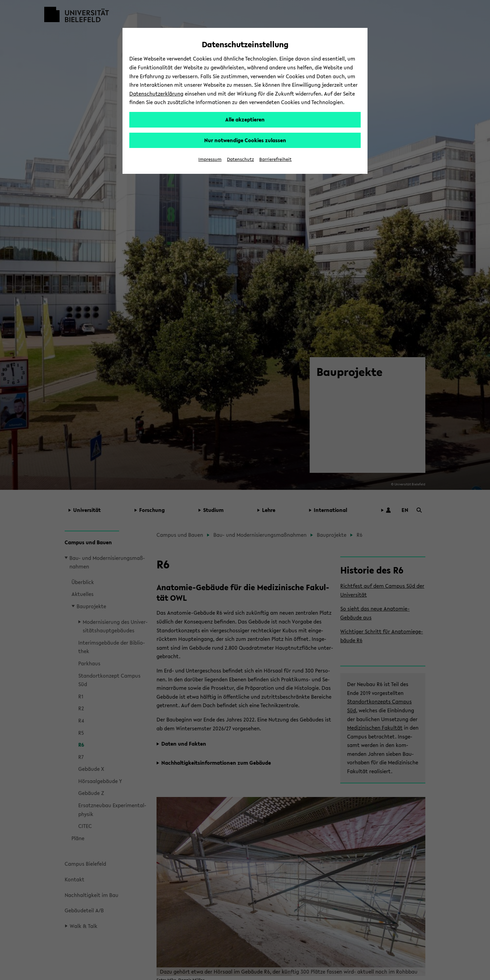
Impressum (210, 159)
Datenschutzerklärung (156, 94)
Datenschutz (240, 159)
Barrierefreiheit (275, 159)
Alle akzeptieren (245, 119)
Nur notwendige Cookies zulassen (245, 140)
